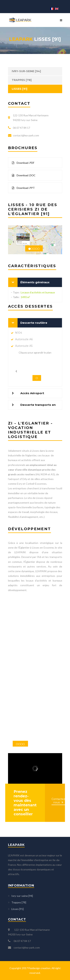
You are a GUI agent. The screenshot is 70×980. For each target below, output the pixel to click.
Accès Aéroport (32, 393)
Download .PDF (23, 163)
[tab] (35, 282)
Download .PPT (23, 188)
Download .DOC (24, 175)
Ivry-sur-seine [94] (26, 71)
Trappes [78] (22, 80)
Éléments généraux (35, 282)
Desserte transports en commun (38, 406)
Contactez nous (58, 801)
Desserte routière (34, 323)
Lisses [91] (20, 89)
